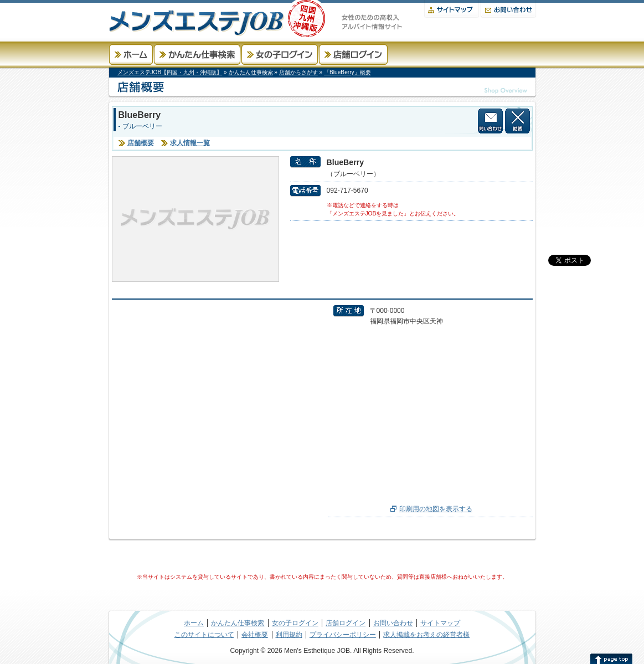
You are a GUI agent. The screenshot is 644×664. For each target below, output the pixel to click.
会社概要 (255, 635)
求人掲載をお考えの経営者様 (426, 635)
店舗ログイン (353, 55)
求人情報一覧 (190, 143)
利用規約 (289, 635)
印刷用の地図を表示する (436, 509)
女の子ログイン (280, 55)
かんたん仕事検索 (197, 55)
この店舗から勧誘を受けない (517, 121)
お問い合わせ (508, 9)
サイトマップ (452, 9)
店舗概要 (141, 143)
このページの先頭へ (611, 658)
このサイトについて (204, 635)
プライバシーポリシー (343, 635)
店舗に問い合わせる (490, 121)
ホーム (131, 55)
